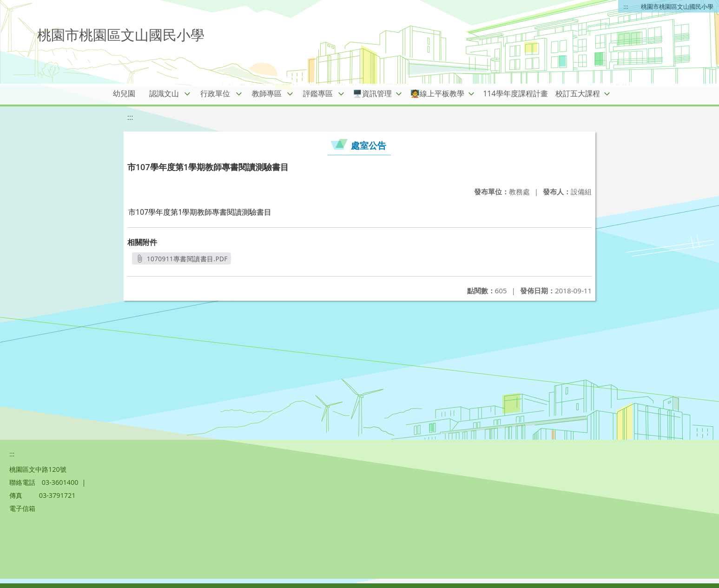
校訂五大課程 (578, 93)
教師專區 (267, 93)
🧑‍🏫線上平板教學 (437, 93)
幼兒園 (124, 93)
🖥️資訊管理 (372, 93)
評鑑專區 (318, 93)
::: (626, 7)
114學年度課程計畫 (515, 93)
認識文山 (164, 93)
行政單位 (215, 93)
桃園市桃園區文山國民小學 (677, 7)
